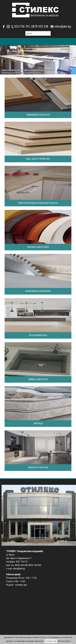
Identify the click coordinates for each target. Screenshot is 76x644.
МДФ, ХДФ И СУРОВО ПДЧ (38, 159)
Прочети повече (64, 641)
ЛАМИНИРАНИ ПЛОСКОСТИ (38, 115)
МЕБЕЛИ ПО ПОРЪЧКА (38, 468)
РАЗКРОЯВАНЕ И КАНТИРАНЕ (38, 291)
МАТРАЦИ (38, 423)
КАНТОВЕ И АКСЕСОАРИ (38, 247)
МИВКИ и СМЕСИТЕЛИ (38, 379)
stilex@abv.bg (19, 569)
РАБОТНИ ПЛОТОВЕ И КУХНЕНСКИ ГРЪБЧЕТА (38, 203)
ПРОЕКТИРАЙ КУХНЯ (38, 335)
